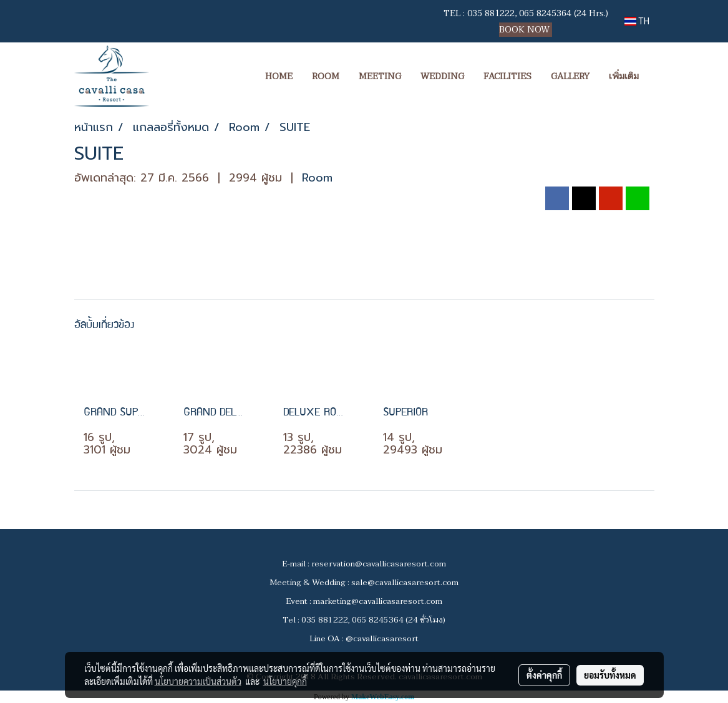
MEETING (380, 76)
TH (637, 21)
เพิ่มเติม (624, 76)
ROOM (326, 76)
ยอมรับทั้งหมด (610, 675)
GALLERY (570, 76)
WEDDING (442, 76)
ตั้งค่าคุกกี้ (544, 675)
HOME (279, 76)
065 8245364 (545, 13)
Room (317, 178)
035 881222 (491, 13)
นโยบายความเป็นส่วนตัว (198, 681)
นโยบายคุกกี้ (285, 681)
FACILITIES (507, 76)
